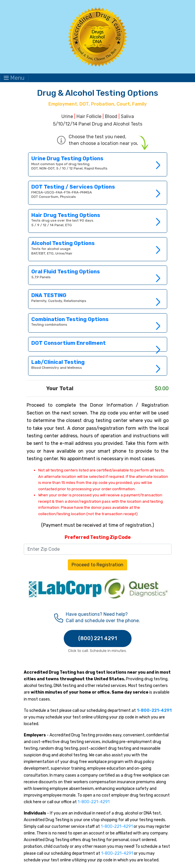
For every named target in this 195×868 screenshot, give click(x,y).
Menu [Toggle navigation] (14, 78)
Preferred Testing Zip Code (98, 537)
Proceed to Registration (98, 565)
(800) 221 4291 (98, 638)
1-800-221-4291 (94, 802)
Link (98, 299)
